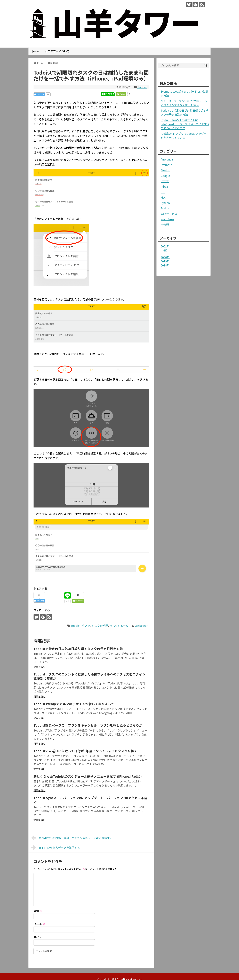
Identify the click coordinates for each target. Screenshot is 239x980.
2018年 (165, 265)
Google (165, 176)
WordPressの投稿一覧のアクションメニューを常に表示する (72, 838)
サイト (38, 937)
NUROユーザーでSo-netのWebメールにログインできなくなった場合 (184, 103)
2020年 (165, 257)
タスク (86, 626)
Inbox (164, 186)
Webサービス (169, 214)
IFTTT (165, 181)
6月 (166, 250)
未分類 (165, 225)
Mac (163, 197)
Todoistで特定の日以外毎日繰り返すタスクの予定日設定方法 (185, 112)
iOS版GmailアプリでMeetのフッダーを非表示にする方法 (184, 136)
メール (39, 924)
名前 (38, 911)
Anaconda (167, 159)
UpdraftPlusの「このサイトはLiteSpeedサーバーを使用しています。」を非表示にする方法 (185, 124)
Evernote (166, 165)
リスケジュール (119, 626)
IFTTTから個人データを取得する (55, 848)
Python (165, 203)
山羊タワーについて (57, 51)
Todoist (142, 87)
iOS (163, 192)
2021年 (165, 246)
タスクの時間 (100, 626)
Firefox (165, 170)
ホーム (35, 51)
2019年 (165, 261)
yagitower (141, 626)
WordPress (167, 219)
